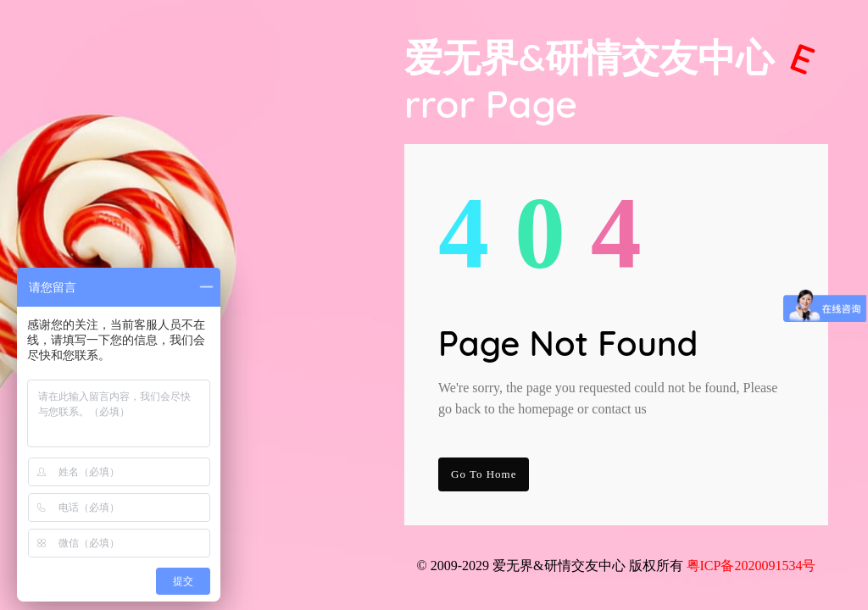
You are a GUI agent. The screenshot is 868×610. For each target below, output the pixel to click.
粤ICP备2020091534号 (751, 566)
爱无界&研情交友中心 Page (613, 80)
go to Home (484, 474)
